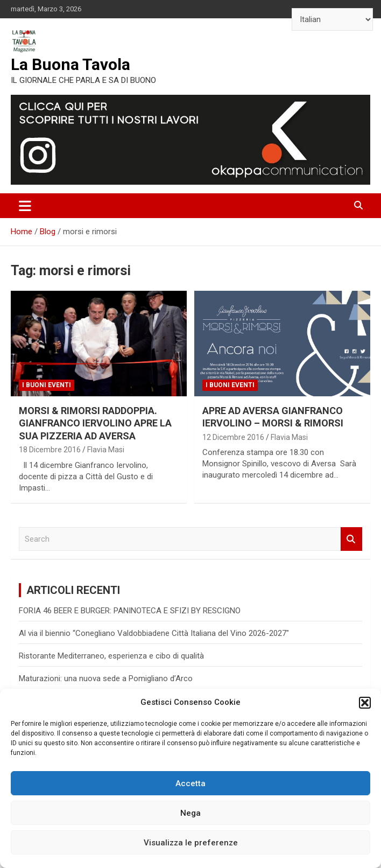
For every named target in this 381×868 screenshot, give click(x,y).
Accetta (190, 783)
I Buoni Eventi (47, 385)
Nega (190, 813)
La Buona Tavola (70, 64)
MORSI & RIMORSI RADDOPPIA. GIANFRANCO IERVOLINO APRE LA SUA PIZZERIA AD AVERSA (95, 423)
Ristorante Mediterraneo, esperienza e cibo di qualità (111, 656)
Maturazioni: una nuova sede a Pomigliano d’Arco (106, 678)
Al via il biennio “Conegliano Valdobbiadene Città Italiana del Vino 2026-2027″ (154, 633)
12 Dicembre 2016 (233, 437)
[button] (365, 703)
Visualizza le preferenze (191, 843)
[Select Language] (332, 19)
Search (351, 539)
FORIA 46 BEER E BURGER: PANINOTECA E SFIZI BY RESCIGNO (130, 611)
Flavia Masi (106, 450)
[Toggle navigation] (25, 206)
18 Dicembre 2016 (50, 450)
